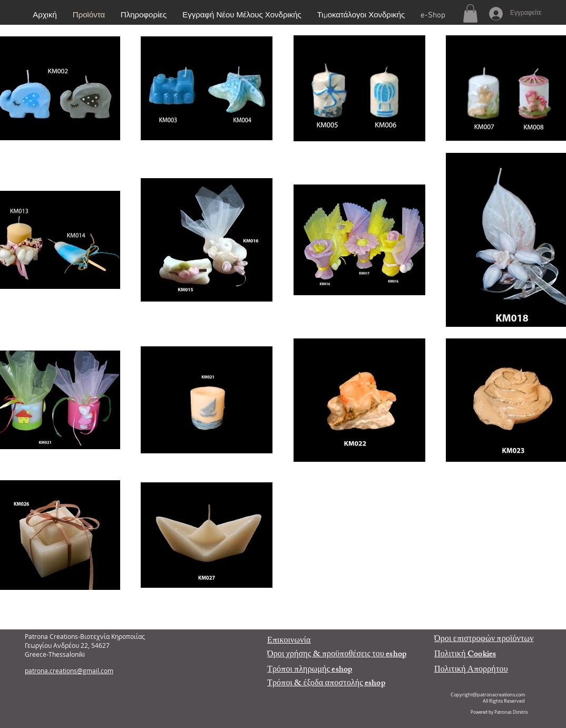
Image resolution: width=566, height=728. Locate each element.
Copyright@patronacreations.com (488, 695)
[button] (470, 13)
